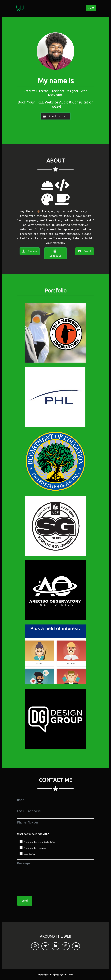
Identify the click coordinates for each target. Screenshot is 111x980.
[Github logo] (35, 946)
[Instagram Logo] (66, 946)
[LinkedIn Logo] (56, 946)
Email (85, 251)
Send (25, 901)
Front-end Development (35, 848)
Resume (30, 251)
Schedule (56, 253)
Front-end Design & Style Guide (40, 842)
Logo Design (30, 854)
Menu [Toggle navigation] (91, 8)
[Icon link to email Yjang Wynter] (76, 946)
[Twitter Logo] (45, 946)
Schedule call (56, 116)
